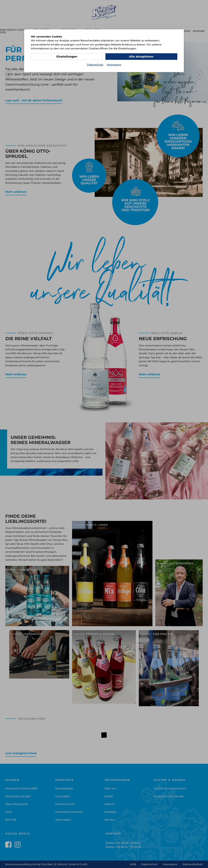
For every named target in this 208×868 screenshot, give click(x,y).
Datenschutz (95, 65)
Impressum (114, 65)
